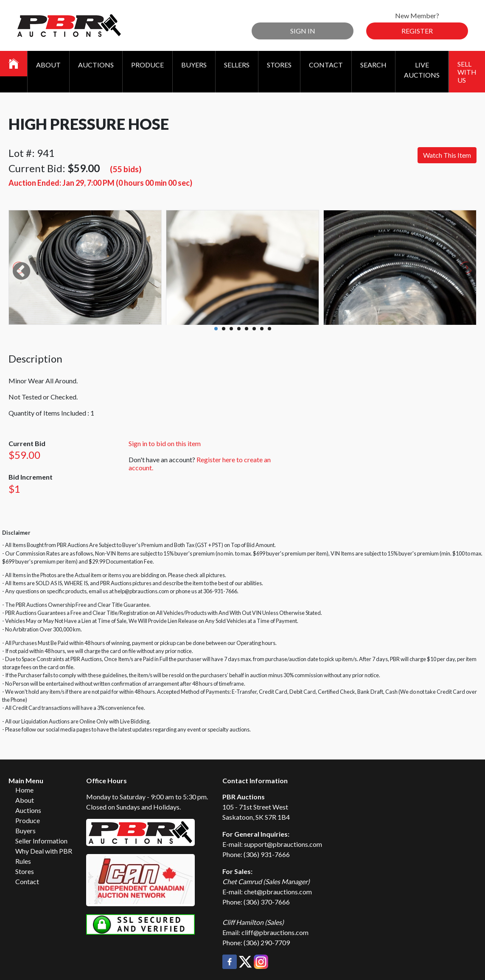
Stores (279, 65)
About (48, 65)
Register (417, 31)
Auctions (96, 65)
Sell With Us (467, 72)
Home (24, 790)
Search (373, 65)
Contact (326, 65)
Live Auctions (422, 70)
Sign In (303, 31)
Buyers (194, 65)
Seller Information (41, 841)
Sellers (237, 65)
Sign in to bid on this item (165, 443)
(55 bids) (126, 169)
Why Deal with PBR (44, 851)
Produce (147, 65)
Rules (23, 861)
